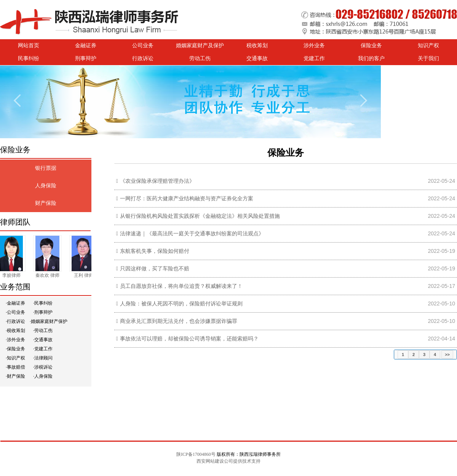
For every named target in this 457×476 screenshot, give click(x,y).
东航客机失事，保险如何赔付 (155, 251)
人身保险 (46, 186)
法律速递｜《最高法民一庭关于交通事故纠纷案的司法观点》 (192, 234)
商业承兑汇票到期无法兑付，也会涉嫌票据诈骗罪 (179, 321)
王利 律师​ (85, 275)
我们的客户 (371, 58)
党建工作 (314, 58)
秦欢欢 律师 (49, 275)
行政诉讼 (143, 58)
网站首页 (29, 46)
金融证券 (86, 46)
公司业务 (143, 46)
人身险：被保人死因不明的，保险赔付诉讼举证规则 (181, 304)
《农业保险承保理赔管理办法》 (157, 181)
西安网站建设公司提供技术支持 (228, 461)
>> (447, 355)
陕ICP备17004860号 (196, 454)
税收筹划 (257, 46)
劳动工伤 (200, 58)
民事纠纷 (29, 58)
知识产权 (428, 46)
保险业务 (371, 46)
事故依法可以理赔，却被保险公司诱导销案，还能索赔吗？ (189, 339)
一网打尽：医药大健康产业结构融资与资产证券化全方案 (187, 199)
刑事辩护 (86, 58)
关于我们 (428, 58)
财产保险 (46, 203)
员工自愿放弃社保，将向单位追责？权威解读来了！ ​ (182, 286)
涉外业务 (314, 46)
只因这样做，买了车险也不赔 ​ (155, 269)
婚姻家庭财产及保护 (200, 46)
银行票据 (46, 168)
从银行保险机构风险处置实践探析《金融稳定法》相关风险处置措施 (200, 216)
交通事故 (257, 58)
